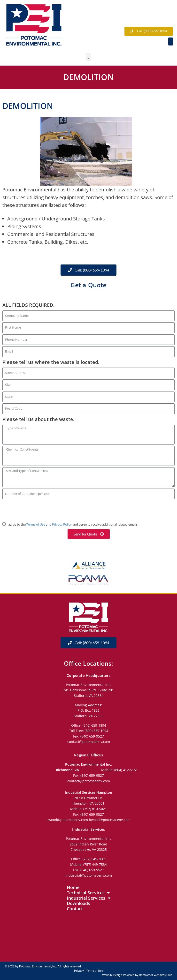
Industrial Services (89, 898)
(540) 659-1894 (94, 725)
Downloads (78, 903)
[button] (171, 41)
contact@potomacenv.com (89, 742)
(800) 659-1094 (96, 731)
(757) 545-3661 (94, 859)
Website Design (112, 975)
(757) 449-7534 (95, 864)
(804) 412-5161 (126, 770)
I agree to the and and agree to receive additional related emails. (72, 524)
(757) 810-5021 (95, 809)
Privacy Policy (62, 524)
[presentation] (39, 510)
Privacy (79, 971)
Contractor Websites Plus (156, 975)
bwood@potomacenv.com (110, 820)
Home (73, 887)
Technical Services (88, 893)
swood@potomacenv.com (68, 820)
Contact (75, 909)
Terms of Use (36, 524)
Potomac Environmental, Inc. (38, 966)
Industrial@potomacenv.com (89, 875)
